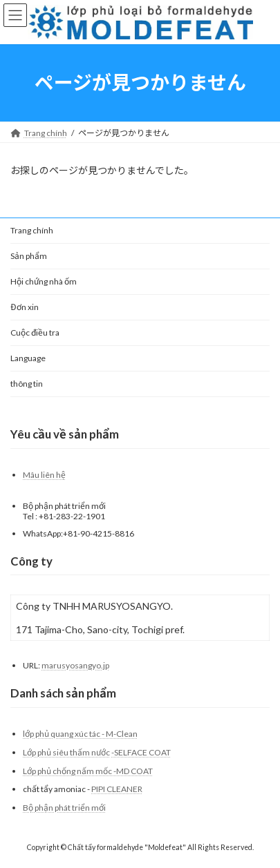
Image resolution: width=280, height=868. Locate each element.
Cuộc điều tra (35, 332)
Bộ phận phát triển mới (64, 807)
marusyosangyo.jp (75, 665)
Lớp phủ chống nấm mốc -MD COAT (88, 770)
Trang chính (32, 230)
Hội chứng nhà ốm (44, 281)
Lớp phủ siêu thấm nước (66, 752)
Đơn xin (25, 307)
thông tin (27, 384)
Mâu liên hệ (44, 475)
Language (28, 358)
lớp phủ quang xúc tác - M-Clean (80, 734)
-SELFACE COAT (141, 752)
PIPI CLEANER (117, 789)
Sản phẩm (29, 256)
